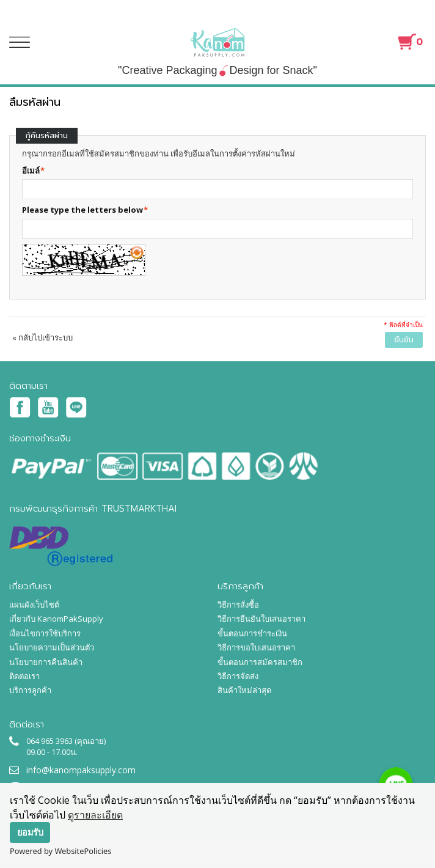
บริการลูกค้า (30, 690)
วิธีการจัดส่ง (238, 676)
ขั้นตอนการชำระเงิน (252, 633)
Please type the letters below (82, 210)
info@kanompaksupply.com (81, 770)
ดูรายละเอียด (95, 815)
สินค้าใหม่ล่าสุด (244, 690)
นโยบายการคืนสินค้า (46, 662)
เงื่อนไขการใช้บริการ (45, 633)
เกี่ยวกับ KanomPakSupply (56, 619)
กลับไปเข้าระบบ (42, 337)
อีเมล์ (31, 171)
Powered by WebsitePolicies (60, 851)
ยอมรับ (30, 832)
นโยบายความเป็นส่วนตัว (52, 647)
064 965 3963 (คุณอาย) (66, 741)
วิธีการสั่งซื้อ (238, 605)
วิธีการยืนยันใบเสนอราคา (261, 619)
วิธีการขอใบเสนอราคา (256, 647)
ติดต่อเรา (24, 676)
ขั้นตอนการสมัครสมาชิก (260, 662)
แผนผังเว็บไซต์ (34, 605)
